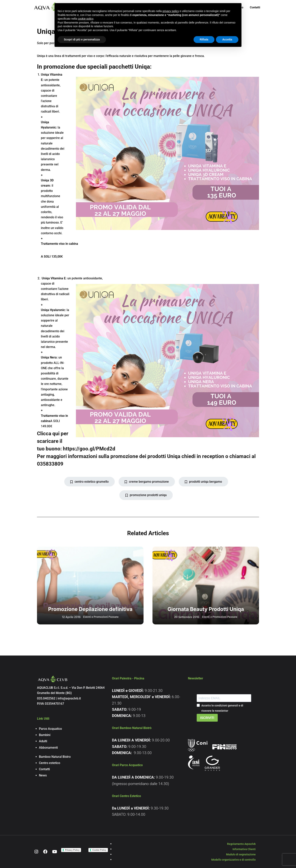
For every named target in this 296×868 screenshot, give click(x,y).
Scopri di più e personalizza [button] (82, 39)
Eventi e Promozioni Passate (101, 617)
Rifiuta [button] (204, 39)
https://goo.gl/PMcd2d (89, 449)
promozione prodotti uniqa (146, 495)
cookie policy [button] (86, 19)
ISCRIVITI (207, 718)
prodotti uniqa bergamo (203, 482)
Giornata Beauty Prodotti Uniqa (206, 609)
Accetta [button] (227, 39)
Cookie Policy (99, 850)
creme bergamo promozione (147, 482)
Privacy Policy (72, 850)
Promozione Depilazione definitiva (90, 609)
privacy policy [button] (171, 11)
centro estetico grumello (89, 482)
